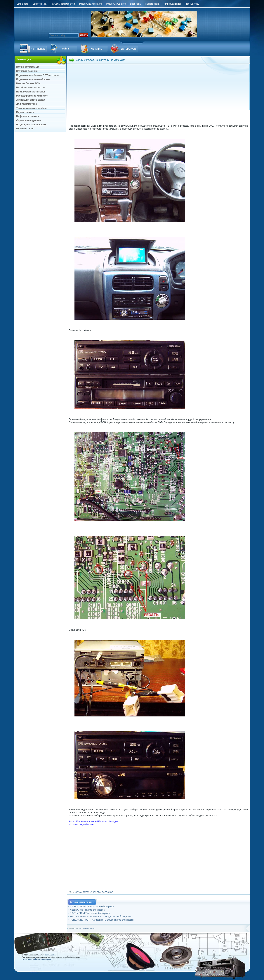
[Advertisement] (158, 95)
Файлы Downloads (95, 49)
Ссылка (64, 49)
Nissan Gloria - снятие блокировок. (87, 910)
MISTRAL (97, 892)
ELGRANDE (108, 892)
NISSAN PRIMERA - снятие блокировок (90, 913)
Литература (125, 49)
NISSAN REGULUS (84, 892)
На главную (34, 49)
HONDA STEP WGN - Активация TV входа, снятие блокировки (102, 920)
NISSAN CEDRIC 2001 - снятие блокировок (92, 907)
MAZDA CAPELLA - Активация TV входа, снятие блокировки (101, 917)
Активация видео (87, 928)
